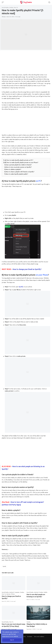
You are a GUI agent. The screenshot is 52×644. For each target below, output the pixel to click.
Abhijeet (4, 17)
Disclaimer (30, 637)
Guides (11, 8)
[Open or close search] (49, 2)
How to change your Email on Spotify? (27, 269)
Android (11, 592)
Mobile (45, 592)
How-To (16, 8)
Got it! (12, 640)
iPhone (13, 594)
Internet (8, 594)
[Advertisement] (26, 63)
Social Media (5, 8)
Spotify (21, 287)
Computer (17, 592)
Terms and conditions (39, 637)
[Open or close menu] (3, 2)
